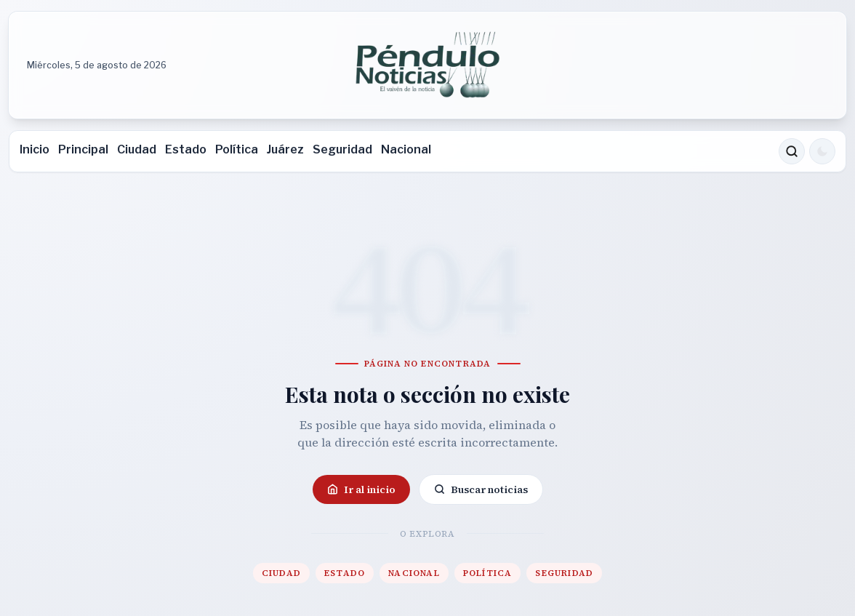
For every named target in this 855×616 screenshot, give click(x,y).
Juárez (285, 149)
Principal (83, 149)
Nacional (406, 149)
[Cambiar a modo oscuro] (822, 151)
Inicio (35, 149)
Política (237, 149)
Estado (186, 149)
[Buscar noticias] (792, 151)
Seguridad (342, 149)
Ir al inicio (361, 489)
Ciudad (137, 149)
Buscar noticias (481, 489)
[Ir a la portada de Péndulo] (427, 65)
